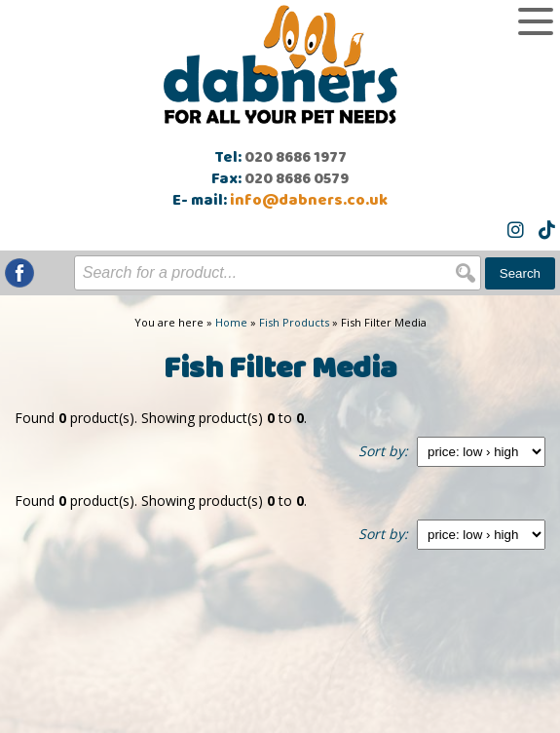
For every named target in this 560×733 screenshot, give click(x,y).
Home (231, 322)
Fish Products (294, 322)
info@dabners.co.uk (309, 200)
